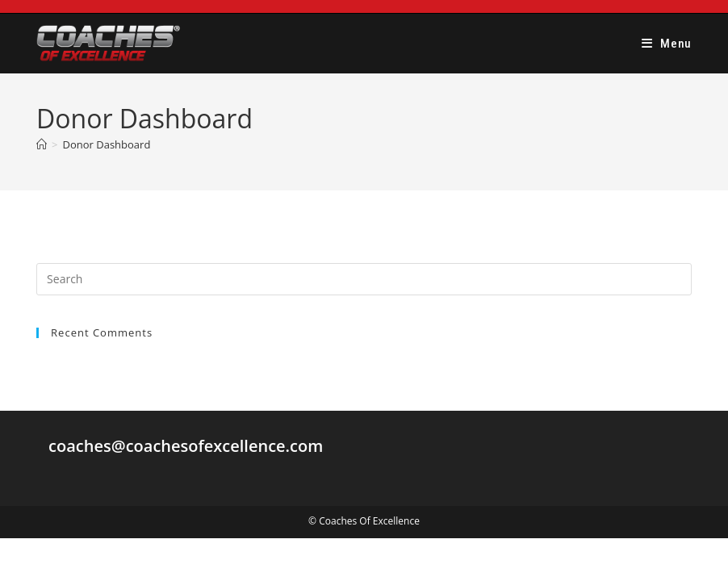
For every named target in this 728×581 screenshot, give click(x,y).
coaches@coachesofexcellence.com (186, 446)
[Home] (42, 144)
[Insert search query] (364, 279)
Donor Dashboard (107, 144)
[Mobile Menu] (667, 44)
